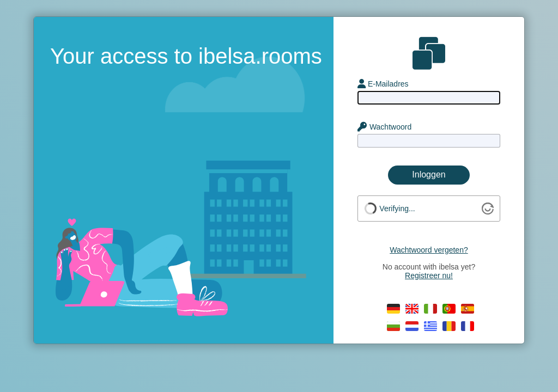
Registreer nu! (429, 275)
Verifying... (397, 209)
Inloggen (429, 174)
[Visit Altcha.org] (488, 212)
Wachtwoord (384, 127)
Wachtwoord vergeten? (429, 250)
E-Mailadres (383, 84)
